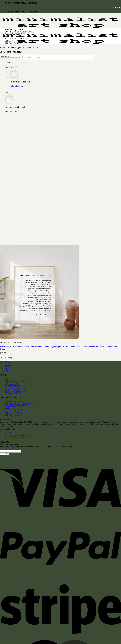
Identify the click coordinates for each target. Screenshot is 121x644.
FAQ (7, 379)
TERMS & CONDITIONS (16, 391)
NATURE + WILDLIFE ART (17, 39)
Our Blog (117, 7)
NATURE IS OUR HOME (16, 438)
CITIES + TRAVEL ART (15, 41)
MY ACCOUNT (11, 388)
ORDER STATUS (13, 386)
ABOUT (8, 368)
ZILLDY (8, 433)
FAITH (8, 36)
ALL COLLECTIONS (14, 43)
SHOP (8, 366)
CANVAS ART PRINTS (15, 34)
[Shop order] (10, 56)
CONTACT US (11, 384)
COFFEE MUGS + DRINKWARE (19, 32)
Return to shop (16, 86)
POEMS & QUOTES (14, 29)
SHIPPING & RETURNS (16, 382)
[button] (11, 67)
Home (3, 48)
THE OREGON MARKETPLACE (19, 435)
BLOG (8, 371)
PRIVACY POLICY (13, 393)
